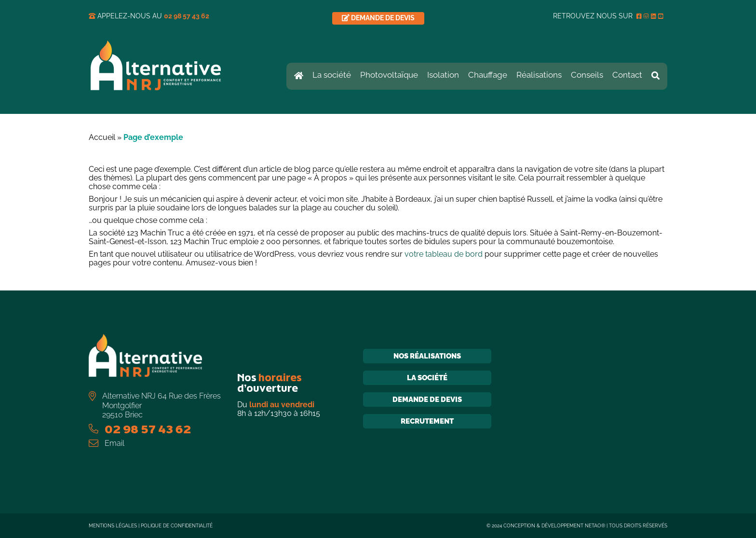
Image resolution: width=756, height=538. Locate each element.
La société (427, 378)
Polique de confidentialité (177, 526)
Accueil (102, 137)
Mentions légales (113, 526)
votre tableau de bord (444, 254)
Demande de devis (427, 400)
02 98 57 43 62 (187, 16)
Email (115, 443)
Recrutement (427, 421)
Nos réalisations (427, 356)
